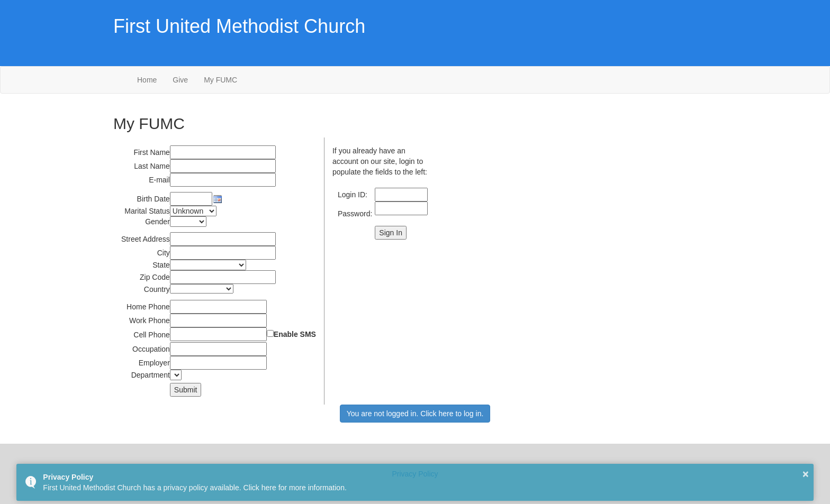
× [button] (806, 474)
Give (180, 80)
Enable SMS (295, 334)
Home (147, 80)
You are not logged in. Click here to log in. (415, 414)
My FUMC (220, 80)
